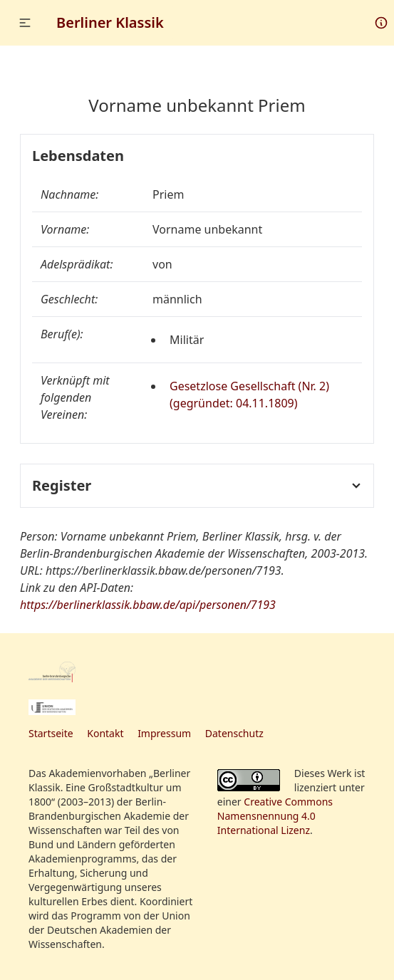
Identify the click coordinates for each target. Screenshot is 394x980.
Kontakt (105, 733)
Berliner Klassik (110, 22)
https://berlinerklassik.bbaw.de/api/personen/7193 (148, 605)
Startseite (51, 733)
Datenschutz (234, 733)
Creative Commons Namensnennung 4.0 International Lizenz (275, 816)
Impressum (164, 733)
